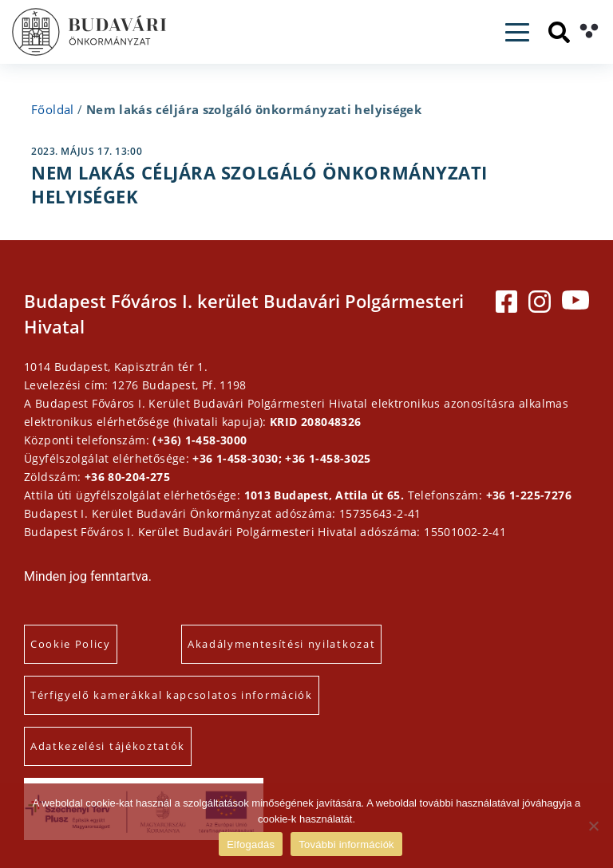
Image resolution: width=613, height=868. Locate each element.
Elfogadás (251, 844)
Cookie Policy (71, 644)
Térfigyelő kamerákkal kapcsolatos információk (172, 695)
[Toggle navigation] (517, 32)
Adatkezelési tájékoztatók (108, 746)
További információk (346, 844)
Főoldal (53, 109)
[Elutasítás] (593, 826)
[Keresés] (559, 32)
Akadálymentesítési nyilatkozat (281, 644)
